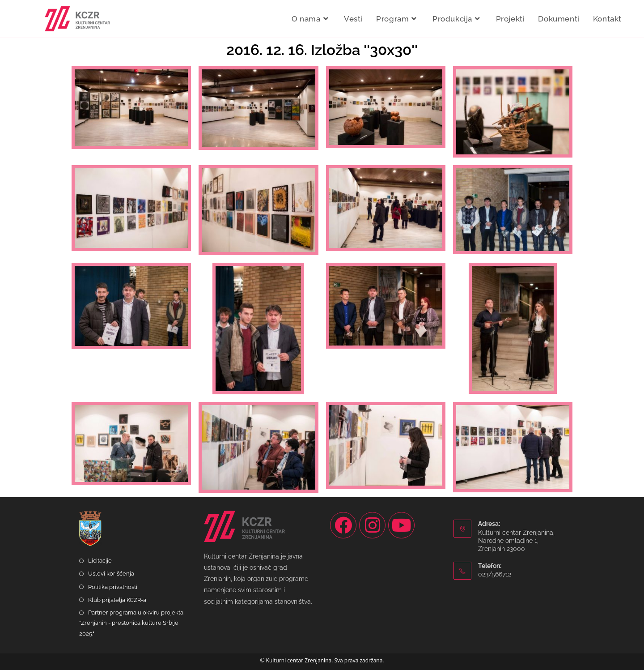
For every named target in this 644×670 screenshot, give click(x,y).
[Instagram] (372, 525)
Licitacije (100, 561)
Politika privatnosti (113, 587)
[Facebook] (343, 525)
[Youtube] (401, 525)
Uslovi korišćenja (111, 574)
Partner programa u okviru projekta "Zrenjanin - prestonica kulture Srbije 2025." (131, 623)
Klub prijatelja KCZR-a (117, 600)
